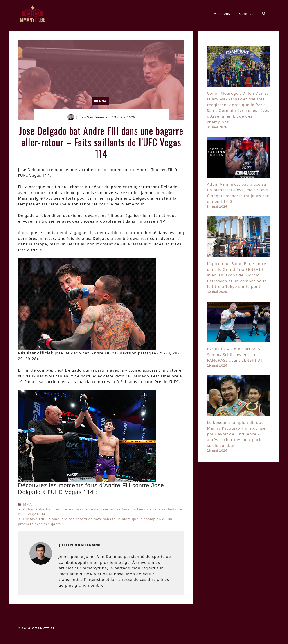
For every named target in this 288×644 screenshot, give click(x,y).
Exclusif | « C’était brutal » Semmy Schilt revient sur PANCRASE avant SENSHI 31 (235, 354)
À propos (222, 13)
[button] (264, 13)
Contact (246, 13)
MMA (28, 504)
